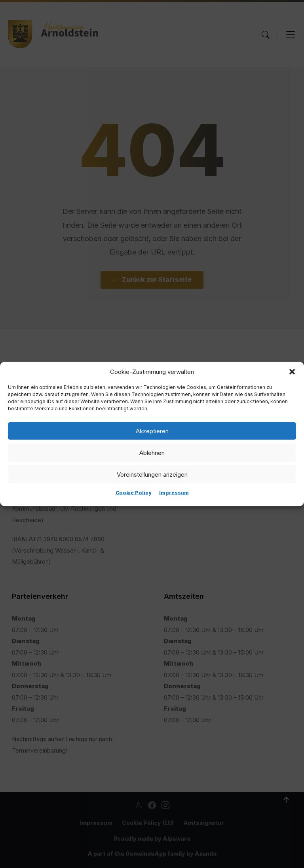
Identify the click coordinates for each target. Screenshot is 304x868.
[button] (292, 372)
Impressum (174, 493)
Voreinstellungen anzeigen (152, 474)
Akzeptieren (152, 431)
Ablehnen (152, 452)
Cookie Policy (133, 493)
